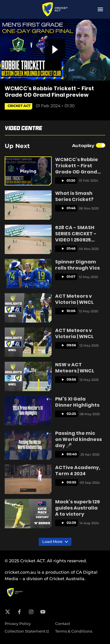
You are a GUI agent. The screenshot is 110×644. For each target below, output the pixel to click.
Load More (55, 542)
